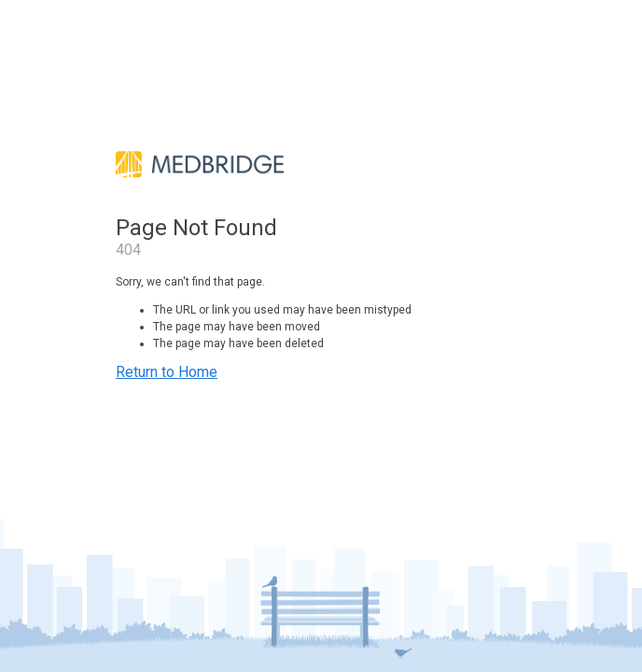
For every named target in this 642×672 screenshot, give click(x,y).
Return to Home (167, 372)
